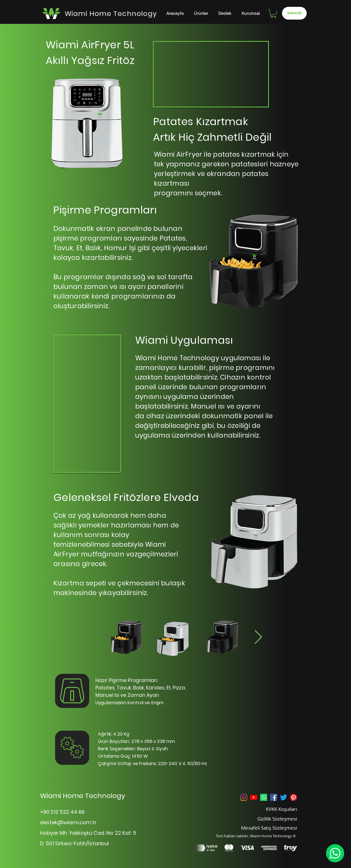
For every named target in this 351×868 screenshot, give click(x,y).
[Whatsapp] (264, 797)
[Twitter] (284, 797)
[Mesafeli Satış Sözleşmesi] (261, 828)
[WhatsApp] (335, 853)
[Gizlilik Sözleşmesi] (270, 819)
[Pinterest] (293, 797)
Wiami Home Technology (83, 796)
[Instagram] (244, 797)
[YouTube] (254, 797)
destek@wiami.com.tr (68, 822)
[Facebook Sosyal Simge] (274, 797)
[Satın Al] (294, 13)
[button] (273, 14)
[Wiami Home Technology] (111, 13)
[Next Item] (258, 638)
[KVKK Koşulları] (270, 809)
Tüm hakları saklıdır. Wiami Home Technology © (256, 836)
